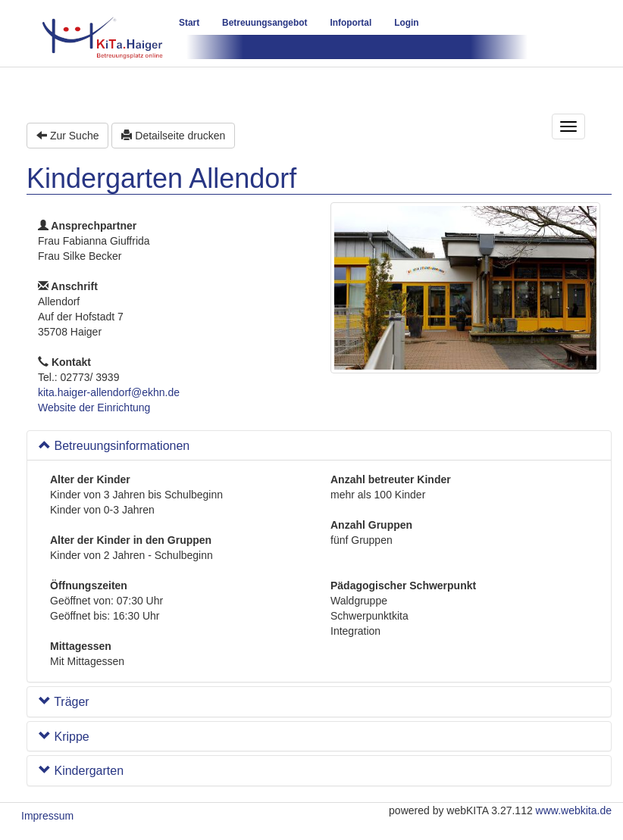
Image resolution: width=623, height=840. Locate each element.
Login (406, 23)
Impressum (47, 816)
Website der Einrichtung (94, 408)
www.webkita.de (574, 810)
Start (189, 23)
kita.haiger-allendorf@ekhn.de (109, 392)
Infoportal (351, 23)
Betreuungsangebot (265, 23)
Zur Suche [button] (67, 136)
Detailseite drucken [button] (173, 136)
